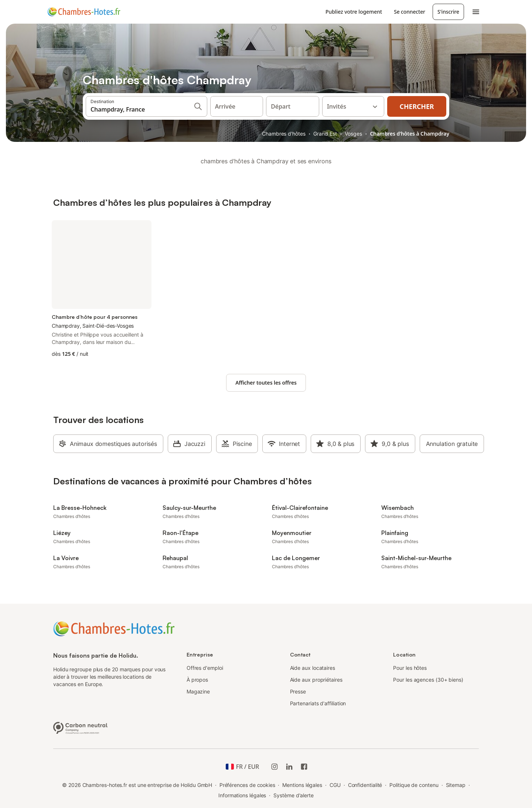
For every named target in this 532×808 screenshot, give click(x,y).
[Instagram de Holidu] (274, 767)
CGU (335, 785)
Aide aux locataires (313, 668)
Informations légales (242, 795)
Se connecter (410, 12)
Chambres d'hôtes (284, 134)
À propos (197, 680)
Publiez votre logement (354, 12)
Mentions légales (302, 785)
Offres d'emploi (205, 668)
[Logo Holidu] (84, 12)
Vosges (353, 134)
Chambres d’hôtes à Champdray (410, 134)
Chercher (417, 106)
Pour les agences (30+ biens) (428, 680)
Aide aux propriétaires (316, 680)
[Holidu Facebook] (304, 767)
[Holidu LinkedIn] (289, 767)
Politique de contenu (414, 785)
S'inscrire (448, 12)
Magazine (198, 691)
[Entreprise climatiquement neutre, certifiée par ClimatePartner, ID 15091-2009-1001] (81, 727)
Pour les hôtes (410, 668)
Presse (298, 691)
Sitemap (456, 785)
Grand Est (325, 134)
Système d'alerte (294, 795)
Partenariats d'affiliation (318, 703)
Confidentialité (365, 785)
